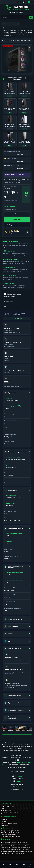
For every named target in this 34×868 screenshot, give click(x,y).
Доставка (4, 820)
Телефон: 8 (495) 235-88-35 (10, 831)
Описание (9, 301)
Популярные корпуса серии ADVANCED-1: (18, 79)
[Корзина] (24, 865)
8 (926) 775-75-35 (17, 789)
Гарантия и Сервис (12, 307)
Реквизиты (4, 814)
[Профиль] (31, 865)
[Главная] (3, 865)
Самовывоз (5, 825)
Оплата (3, 821)
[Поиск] (17, 865)
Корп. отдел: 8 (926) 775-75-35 (11, 836)
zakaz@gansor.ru (17, 784)
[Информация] (19, 2)
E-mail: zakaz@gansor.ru (8, 835)
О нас (3, 808)
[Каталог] (10, 865)
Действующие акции (7, 806)
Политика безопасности (9, 823)
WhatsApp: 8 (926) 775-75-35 (10, 833)
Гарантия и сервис (7, 810)
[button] (17, 12)
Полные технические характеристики (13, 295)
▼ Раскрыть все (17, 318)
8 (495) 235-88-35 (17, 779)
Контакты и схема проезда (9, 812)
